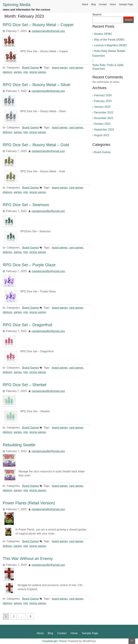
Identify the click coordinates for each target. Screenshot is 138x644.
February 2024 (103, 95)
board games (60, 68)
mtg (26, 72)
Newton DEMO (103, 34)
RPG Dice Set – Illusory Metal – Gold (36, 145)
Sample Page (126, 4)
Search (97, 15)
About (85, 4)
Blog (93, 4)
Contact (103, 4)
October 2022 (102, 124)
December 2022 (104, 113)
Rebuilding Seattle (19, 445)
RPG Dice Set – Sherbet (25, 385)
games (18, 72)
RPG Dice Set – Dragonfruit (28, 325)
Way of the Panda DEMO (109, 40)
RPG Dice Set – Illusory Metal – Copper (38, 25)
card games (76, 68)
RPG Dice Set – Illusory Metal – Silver (37, 85)
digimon (8, 72)
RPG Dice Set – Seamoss (26, 205)
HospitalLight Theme (55, 641)
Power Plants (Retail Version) (29, 503)
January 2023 (102, 107)
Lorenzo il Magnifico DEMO (110, 45)
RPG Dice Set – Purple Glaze (29, 265)
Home (113, 4)
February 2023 (103, 101)
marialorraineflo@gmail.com (48, 31)
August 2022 (102, 135)
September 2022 (104, 130)
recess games (38, 72)
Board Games (30, 68)
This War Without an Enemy (28, 559)
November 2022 (104, 118)
